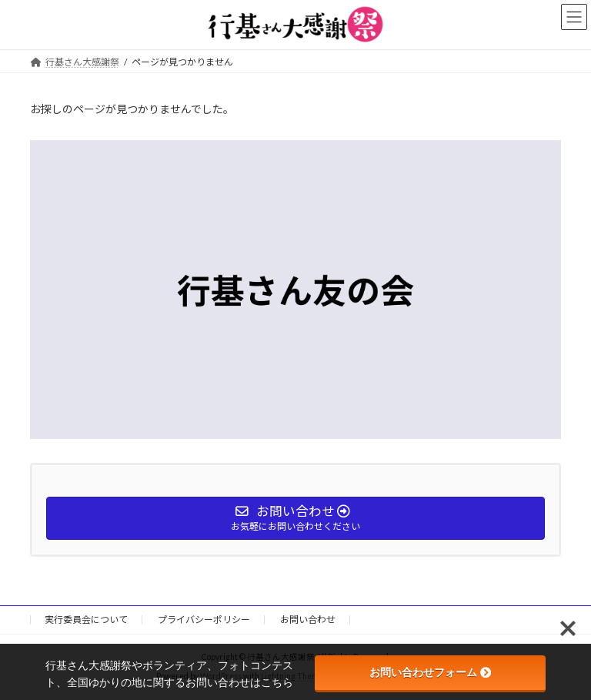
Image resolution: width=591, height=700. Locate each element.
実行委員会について (86, 620)
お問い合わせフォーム (430, 672)
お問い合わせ (308, 620)
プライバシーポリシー (204, 620)
